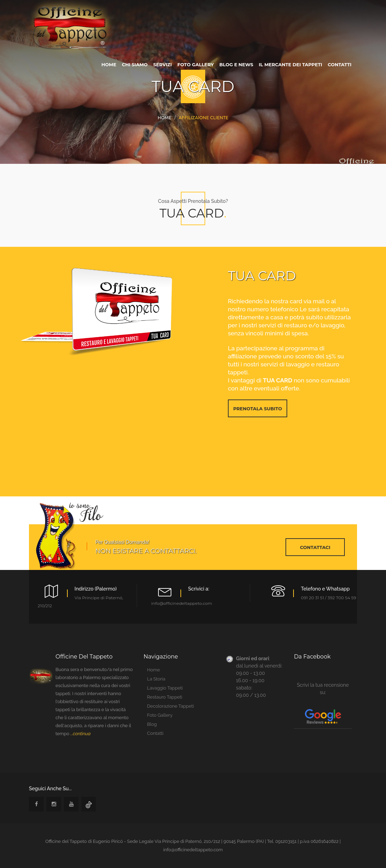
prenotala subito (258, 409)
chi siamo (135, 64)
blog (152, 724)
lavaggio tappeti (165, 688)
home (109, 64)
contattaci (315, 547)
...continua (81, 734)
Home (165, 118)
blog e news (236, 64)
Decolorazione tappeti (170, 706)
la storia (156, 679)
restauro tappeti (165, 697)
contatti (340, 64)
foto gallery (195, 64)
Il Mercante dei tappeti (291, 64)
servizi (162, 64)
